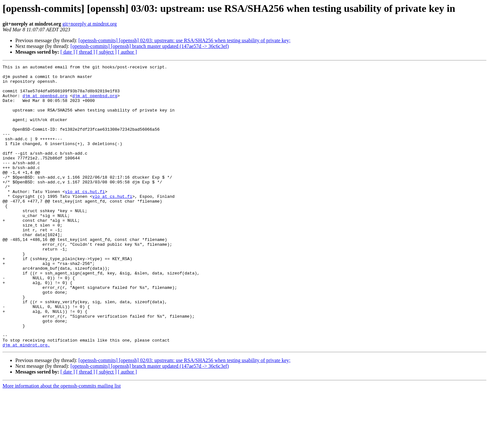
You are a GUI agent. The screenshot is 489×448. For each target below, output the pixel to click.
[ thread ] (85, 52)
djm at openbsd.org (45, 102)
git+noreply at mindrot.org (89, 24)
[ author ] (128, 52)
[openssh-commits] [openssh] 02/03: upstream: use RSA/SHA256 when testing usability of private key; (184, 40)
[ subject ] (106, 52)
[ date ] (68, 52)
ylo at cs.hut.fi (85, 217)
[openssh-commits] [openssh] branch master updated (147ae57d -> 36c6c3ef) (150, 46)
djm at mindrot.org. (26, 401)
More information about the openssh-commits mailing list (62, 442)
